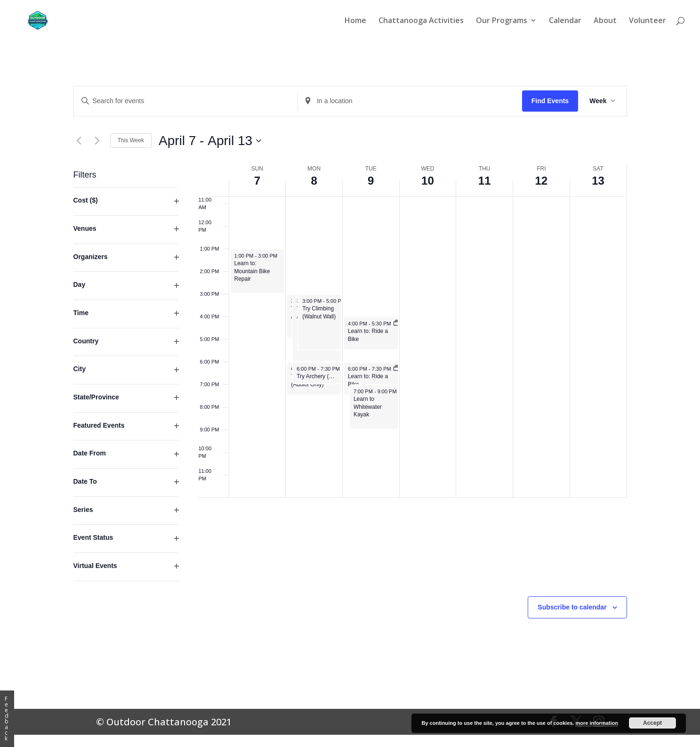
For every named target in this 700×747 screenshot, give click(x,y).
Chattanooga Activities (421, 21)
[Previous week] (79, 141)
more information (596, 723)
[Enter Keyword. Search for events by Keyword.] (186, 101)
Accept (652, 723)
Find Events (550, 101)
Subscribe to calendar (572, 607)
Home (355, 21)
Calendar (565, 21)
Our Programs (502, 21)
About (605, 21)
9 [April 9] (371, 181)
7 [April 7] (257, 181)
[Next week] (97, 141)
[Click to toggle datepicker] (210, 141)
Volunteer (648, 21)
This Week (131, 140)
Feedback (7, 719)
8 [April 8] (314, 181)
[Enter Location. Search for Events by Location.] (410, 101)
